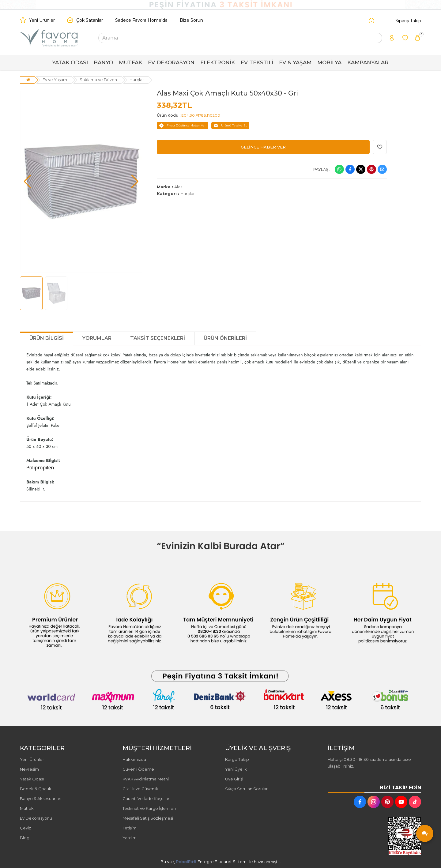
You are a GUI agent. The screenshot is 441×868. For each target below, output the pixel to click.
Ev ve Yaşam (55, 80)
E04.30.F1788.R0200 (201, 115)
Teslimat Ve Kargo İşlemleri (149, 808)
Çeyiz (25, 828)
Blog (25, 838)
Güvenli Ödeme (138, 769)
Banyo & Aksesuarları (41, 798)
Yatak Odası (32, 779)
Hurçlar (137, 80)
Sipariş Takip (408, 21)
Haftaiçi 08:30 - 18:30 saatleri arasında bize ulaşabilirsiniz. (369, 763)
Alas (178, 187)
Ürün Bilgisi (47, 338)
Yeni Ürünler (42, 20)
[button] (27, 182)
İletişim (130, 828)
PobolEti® (186, 862)
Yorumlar (97, 338)
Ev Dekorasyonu (36, 818)
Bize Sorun (191, 20)
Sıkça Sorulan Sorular (246, 789)
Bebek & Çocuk (36, 789)
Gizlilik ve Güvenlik (141, 789)
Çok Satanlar (90, 20)
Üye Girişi (234, 779)
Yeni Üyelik (236, 769)
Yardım (130, 838)
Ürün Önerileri (225, 338)
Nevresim (29, 769)
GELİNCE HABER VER (263, 147)
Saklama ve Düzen (98, 80)
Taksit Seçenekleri (158, 338)
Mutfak (27, 808)
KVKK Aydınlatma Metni (146, 779)
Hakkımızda (134, 759)
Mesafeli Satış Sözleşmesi (148, 818)
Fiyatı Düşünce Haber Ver (183, 126)
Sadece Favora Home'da (141, 20)
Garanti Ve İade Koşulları (146, 798)
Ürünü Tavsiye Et (230, 126)
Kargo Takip (237, 759)
